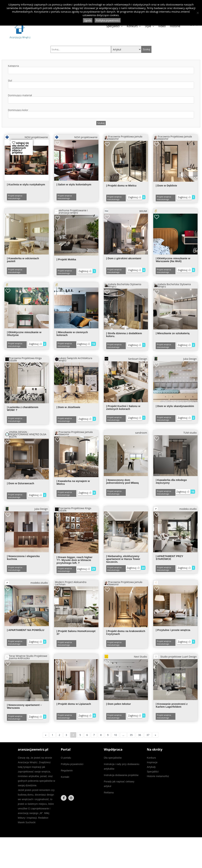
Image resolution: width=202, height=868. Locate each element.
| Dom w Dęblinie (166, 185)
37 (148, 735)
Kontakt (65, 777)
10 (115, 735)
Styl (101, 84)
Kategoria (101, 69)
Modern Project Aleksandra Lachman (71, 583)
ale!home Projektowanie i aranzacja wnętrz (71, 211)
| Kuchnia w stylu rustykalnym (26, 184)
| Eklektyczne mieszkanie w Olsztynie (24, 334)
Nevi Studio (126, 657)
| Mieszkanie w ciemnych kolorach (72, 334)
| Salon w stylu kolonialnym (74, 184)
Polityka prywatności (72, 764)
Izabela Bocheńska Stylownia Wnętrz (123, 285)
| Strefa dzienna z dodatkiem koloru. (124, 335)
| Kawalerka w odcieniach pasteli (23, 260)
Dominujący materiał (101, 99)
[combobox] (101, 70)
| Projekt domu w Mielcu (121, 185)
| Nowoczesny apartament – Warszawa (24, 706)
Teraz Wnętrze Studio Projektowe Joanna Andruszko (26, 657)
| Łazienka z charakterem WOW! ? (23, 409)
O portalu (66, 758)
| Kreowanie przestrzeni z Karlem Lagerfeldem (172, 705)
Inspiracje (152, 762)
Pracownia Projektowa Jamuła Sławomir (124, 138)
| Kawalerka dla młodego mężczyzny (171, 481)
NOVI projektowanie (27, 137)
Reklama (109, 793)
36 (140, 735)
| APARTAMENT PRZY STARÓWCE (169, 558)
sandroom (141, 433)
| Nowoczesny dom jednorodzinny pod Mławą (122, 481)
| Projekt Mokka (66, 259)
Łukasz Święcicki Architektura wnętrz (74, 359)
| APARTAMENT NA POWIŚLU (26, 630)
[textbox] (11, 71)
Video (162, 26)
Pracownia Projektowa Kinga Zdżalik (23, 359)
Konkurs (132, 26)
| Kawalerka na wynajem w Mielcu (73, 482)
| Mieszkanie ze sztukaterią (173, 333)
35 (131, 735)
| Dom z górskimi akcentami (124, 258)
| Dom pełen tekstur (119, 704)
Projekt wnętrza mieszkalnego (15, 197)
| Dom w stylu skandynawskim (175, 406)
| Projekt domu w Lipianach (74, 704)
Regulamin (67, 771)
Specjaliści (113, 26)
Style (148, 26)
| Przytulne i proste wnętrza (173, 630)
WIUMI (126, 211)
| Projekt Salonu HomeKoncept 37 (76, 632)
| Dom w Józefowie (68, 407)
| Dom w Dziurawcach (20, 483)
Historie (175, 26)
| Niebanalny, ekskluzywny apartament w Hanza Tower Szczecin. (123, 559)
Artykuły (151, 767)
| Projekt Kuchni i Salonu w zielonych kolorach (123, 407)
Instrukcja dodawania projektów (121, 775)
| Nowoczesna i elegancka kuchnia (23, 558)
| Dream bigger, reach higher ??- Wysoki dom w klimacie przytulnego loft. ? (75, 560)
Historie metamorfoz (158, 776)
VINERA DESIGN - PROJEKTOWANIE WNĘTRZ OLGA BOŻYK (26, 434)
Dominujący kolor (101, 114)
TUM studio (190, 433)
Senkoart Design (126, 359)
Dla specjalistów (113, 758)
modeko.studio (175, 509)
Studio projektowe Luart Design (175, 657)
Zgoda (88, 20)
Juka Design (175, 359)
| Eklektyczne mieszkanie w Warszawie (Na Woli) (173, 260)
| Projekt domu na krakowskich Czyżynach (126, 632)
